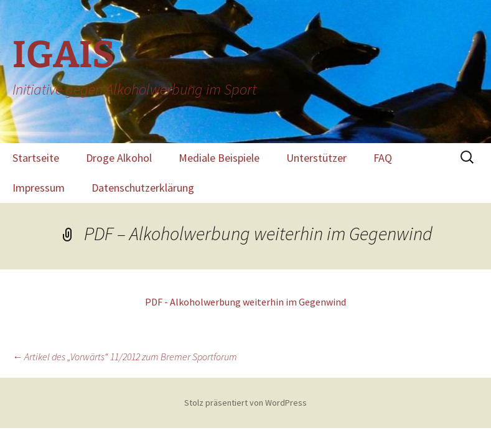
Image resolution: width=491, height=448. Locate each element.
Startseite (36, 158)
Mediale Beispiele (219, 158)
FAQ (383, 158)
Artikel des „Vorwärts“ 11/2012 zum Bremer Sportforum (125, 357)
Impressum (39, 188)
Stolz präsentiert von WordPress (245, 403)
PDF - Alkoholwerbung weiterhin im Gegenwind (245, 302)
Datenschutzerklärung (143, 188)
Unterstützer (316, 158)
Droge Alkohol (119, 158)
